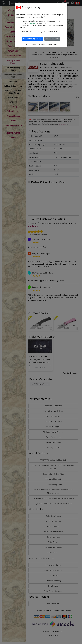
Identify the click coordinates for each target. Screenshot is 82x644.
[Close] (65, 7)
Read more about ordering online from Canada (39, 31)
